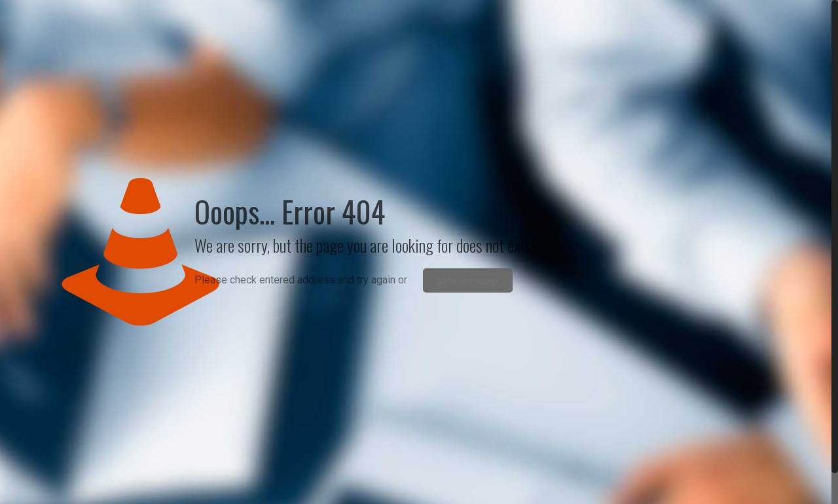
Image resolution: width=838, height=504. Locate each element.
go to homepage (468, 280)
